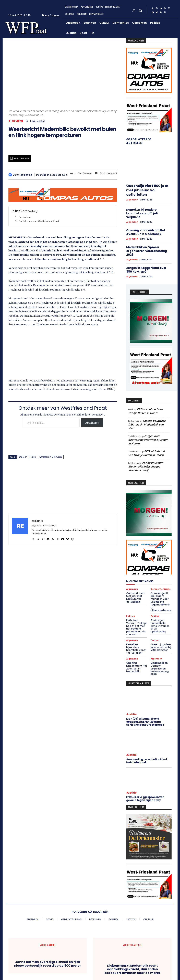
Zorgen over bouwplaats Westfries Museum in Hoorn (148, 423)
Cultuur (155, 613)
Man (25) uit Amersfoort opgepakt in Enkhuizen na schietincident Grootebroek (145, 688)
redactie (26, 175)
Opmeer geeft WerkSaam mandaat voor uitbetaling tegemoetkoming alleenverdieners (160, 582)
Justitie (131, 681)
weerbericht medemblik (51, 457)
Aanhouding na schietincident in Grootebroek (146, 727)
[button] (140, 10)
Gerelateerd (25, 217)
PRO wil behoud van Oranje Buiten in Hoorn (146, 395)
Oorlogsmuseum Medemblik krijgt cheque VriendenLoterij (146, 450)
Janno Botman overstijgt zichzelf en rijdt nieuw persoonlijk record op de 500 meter (48, 929)
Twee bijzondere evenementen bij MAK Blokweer (160, 620)
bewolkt (23, 457)
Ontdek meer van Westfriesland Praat (39, 221)
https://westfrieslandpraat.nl (44, 526)
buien (33, 457)
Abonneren (92, 423)
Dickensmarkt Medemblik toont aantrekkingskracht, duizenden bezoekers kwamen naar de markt (132, 935)
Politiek (131, 594)
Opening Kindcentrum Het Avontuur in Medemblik (144, 221)
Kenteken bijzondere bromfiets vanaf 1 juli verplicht (147, 205)
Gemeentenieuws (161, 572)
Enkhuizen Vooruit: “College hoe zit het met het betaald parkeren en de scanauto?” (137, 603)
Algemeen (16, 121)
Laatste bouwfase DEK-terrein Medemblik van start (147, 408)
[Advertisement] (63, 355)
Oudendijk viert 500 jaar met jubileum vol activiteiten (148, 187)
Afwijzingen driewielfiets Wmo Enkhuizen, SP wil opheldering (160, 602)
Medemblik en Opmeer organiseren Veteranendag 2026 (148, 237)
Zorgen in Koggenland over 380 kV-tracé (147, 253)
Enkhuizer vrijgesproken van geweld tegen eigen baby (145, 764)
